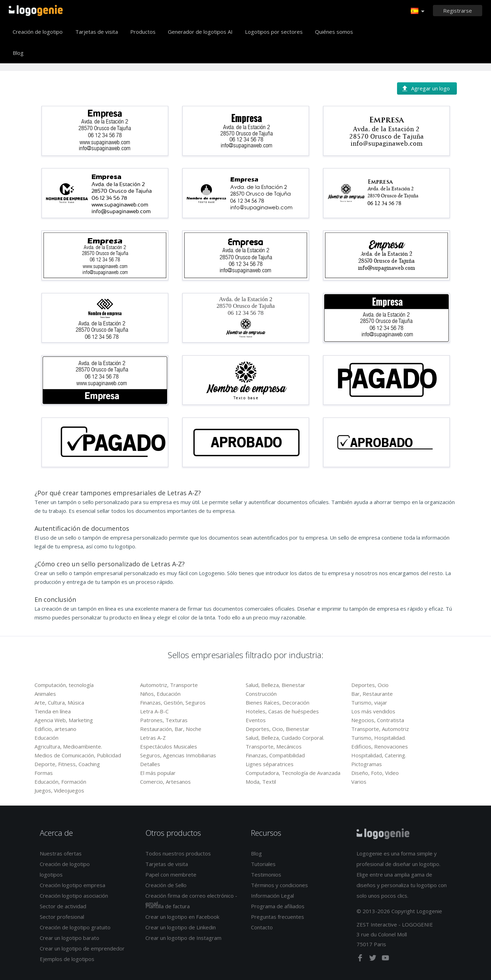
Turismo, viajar (369, 702)
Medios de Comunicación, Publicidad (78, 755)
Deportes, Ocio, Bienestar (278, 729)
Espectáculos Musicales (169, 746)
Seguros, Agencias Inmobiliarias (178, 755)
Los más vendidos (373, 711)
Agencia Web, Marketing (64, 720)
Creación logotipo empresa (73, 885)
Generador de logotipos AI (200, 32)
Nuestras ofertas (61, 853)
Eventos (256, 720)
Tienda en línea (53, 711)
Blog (18, 53)
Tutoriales (263, 864)
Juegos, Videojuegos (59, 790)
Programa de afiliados (278, 906)
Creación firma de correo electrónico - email (191, 899)
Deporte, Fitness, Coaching (67, 764)
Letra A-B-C (154, 711)
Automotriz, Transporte (169, 685)
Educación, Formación (60, 782)
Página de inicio (36, 11)
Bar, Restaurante (372, 694)
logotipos (51, 874)
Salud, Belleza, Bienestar (275, 685)
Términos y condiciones (279, 885)
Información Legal (272, 896)
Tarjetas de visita (97, 32)
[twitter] (373, 959)
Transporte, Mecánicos (274, 746)
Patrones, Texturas (164, 720)
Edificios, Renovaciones (380, 746)
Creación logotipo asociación (74, 896)
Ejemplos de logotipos (67, 959)
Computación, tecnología (64, 685)
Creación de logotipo (38, 32)
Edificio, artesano (55, 729)
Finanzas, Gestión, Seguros (173, 702)
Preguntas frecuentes (278, 917)
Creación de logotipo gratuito (75, 927)
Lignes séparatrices (270, 764)
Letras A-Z (153, 738)
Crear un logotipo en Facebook (182, 917)
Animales (45, 694)
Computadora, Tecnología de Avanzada (293, 773)
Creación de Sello (166, 885)
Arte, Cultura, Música (59, 702)
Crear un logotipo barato (70, 938)
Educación (46, 738)
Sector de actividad (63, 906)
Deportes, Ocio (370, 685)
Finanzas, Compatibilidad (275, 755)
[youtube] (385, 959)
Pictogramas (367, 764)
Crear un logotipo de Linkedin (181, 927)
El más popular (158, 773)
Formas (44, 773)
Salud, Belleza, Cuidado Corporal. (285, 738)
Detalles (150, 764)
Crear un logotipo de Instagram (183, 938)
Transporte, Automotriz (380, 729)
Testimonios (266, 874)
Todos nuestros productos (178, 853)
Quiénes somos (334, 32)
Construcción (261, 694)
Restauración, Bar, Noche (171, 729)
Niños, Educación (160, 694)
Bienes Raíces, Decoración (278, 702)
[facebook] (361, 959)
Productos (143, 32)
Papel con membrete (171, 874)
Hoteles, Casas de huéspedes (282, 711)
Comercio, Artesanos (165, 782)
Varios (359, 782)
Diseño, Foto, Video (375, 773)
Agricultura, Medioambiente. (68, 746)
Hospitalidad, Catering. (379, 755)
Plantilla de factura (168, 906)
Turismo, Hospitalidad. (379, 738)
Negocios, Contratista (378, 720)
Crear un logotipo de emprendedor (82, 948)
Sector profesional (62, 917)
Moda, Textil (261, 782)
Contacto (262, 927)
